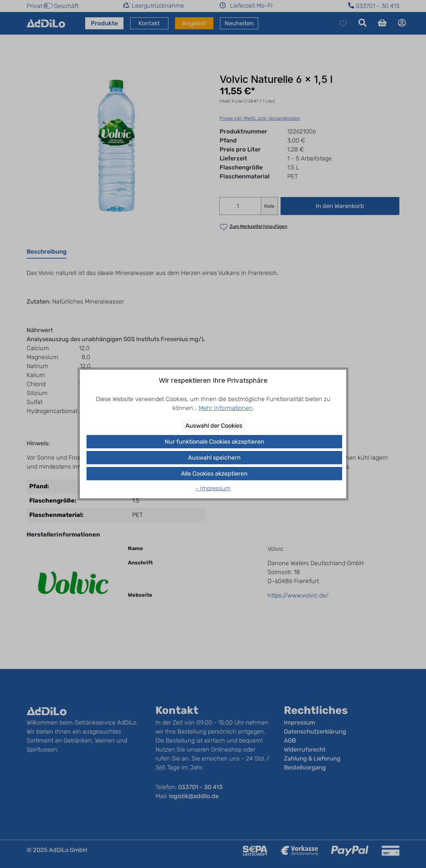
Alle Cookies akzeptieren (214, 474)
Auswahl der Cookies (214, 426)
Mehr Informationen (226, 408)
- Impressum (213, 488)
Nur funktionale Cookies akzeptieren (214, 442)
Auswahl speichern (214, 458)
